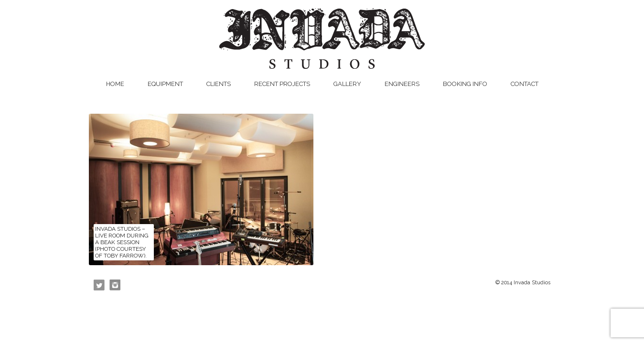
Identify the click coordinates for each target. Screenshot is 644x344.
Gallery (347, 84)
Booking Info (465, 84)
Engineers (402, 84)
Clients (219, 84)
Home (115, 84)
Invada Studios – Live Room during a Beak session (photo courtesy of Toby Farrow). (122, 242)
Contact (525, 84)
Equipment (165, 84)
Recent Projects (282, 84)
